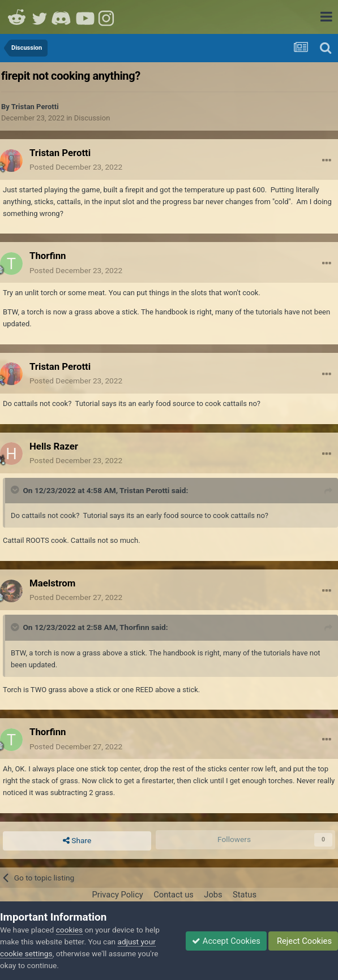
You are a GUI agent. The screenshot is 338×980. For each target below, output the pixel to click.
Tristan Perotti (35, 107)
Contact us (174, 895)
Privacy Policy (117, 895)
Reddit (17, 17)
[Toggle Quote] (16, 490)
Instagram (108, 17)
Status (245, 895)
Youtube (85, 17)
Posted (76, 167)
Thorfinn (134, 627)
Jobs (213, 895)
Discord (62, 17)
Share (77, 841)
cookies (69, 930)
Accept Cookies (226, 941)
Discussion (92, 118)
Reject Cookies (303, 941)
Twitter (40, 17)
